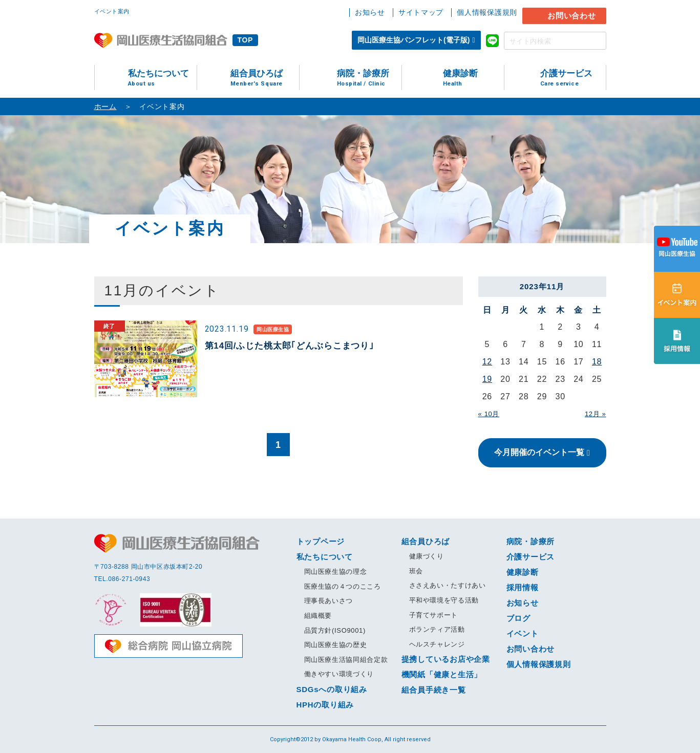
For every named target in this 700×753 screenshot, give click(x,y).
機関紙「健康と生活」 (442, 674)
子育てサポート (434, 615)
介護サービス (573, 78)
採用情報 (523, 587)
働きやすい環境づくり (339, 674)
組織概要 (318, 616)
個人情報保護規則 (487, 12)
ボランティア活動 (437, 629)
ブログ (518, 618)
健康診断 (473, 78)
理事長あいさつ (329, 601)
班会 (416, 571)
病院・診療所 (369, 78)
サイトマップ (421, 12)
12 (487, 362)
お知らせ (370, 12)
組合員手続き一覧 (434, 690)
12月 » (596, 414)
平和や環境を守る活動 (444, 600)
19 (487, 379)
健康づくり (427, 556)
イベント (523, 633)
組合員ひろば (265, 78)
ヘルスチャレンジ (437, 644)
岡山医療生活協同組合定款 (346, 660)
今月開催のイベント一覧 (539, 452)
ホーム (105, 106)
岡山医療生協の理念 (336, 572)
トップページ (321, 541)
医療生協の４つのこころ (343, 586)
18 (597, 362)
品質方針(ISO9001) (335, 630)
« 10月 (489, 414)
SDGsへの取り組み (332, 689)
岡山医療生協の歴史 (336, 645)
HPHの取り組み (325, 705)
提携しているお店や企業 (446, 659)
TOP (246, 40)
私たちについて (162, 78)
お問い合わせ (572, 16)
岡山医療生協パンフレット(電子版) (413, 40)
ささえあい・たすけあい (448, 585)
